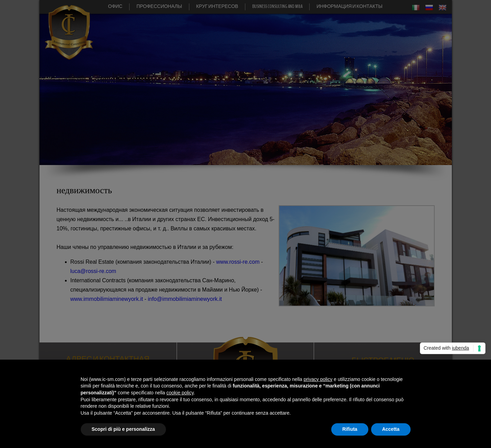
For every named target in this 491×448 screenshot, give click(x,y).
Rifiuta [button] (350, 429)
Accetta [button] (391, 429)
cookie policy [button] (180, 393)
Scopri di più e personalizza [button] (123, 429)
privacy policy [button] (318, 379)
